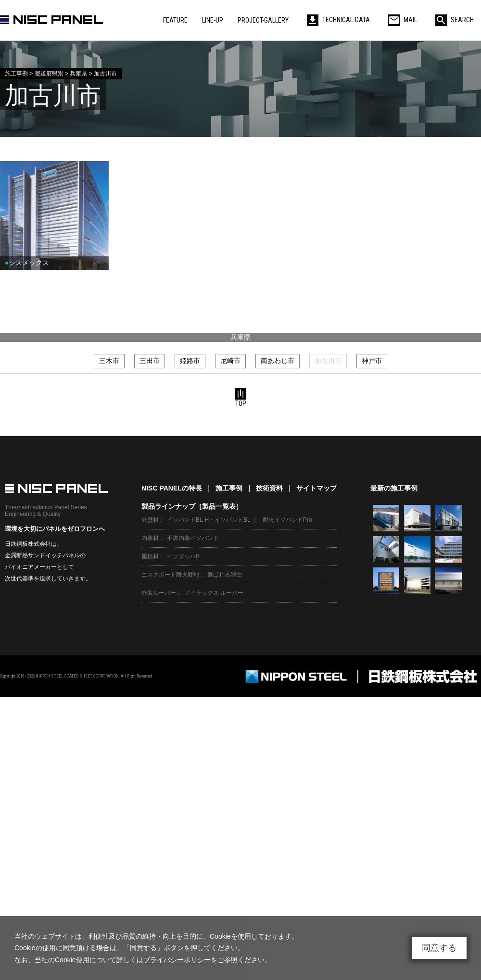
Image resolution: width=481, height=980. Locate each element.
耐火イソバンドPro (287, 520)
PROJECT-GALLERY (263, 20)
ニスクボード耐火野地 (170, 575)
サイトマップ (316, 488)
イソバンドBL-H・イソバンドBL (209, 520)
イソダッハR (184, 556)
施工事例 (229, 488)
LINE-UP (213, 20)
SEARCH (455, 20)
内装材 (150, 538)
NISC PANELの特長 (172, 488)
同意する (439, 948)
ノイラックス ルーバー (214, 593)
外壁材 (150, 520)
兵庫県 (240, 337)
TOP (240, 398)
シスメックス (27, 263)
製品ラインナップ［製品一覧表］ (192, 506)
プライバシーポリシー (177, 960)
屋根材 (150, 556)
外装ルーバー (159, 593)
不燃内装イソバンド (193, 538)
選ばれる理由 (225, 575)
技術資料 (269, 488)
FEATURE (175, 20)
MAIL (403, 20)
